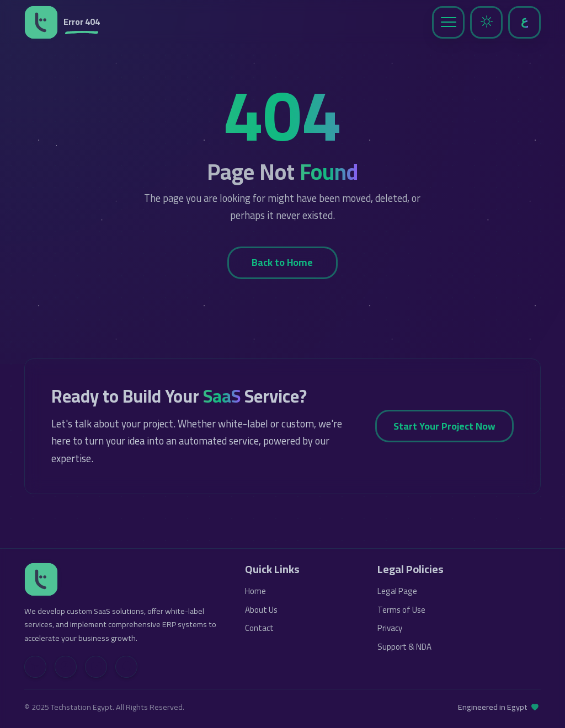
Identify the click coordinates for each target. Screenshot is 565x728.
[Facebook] (66, 667)
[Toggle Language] (524, 22)
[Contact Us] (126, 667)
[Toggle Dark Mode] (486, 22)
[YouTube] (96, 667)
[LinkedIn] (35, 667)
